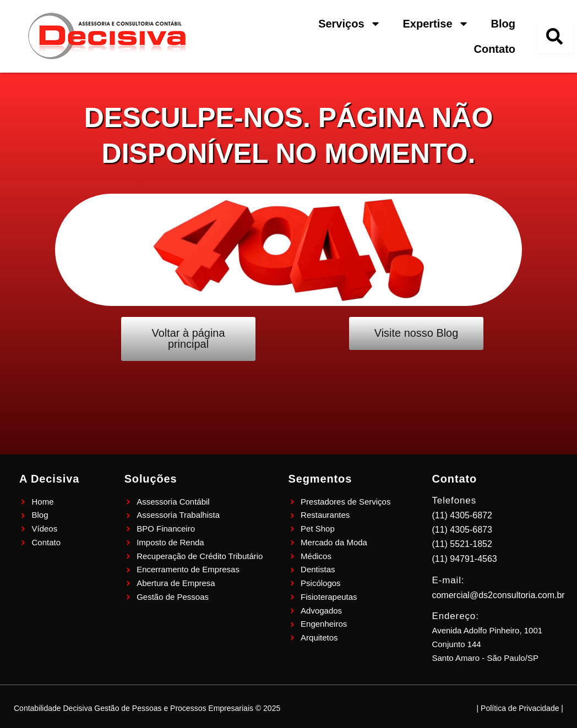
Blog (503, 24)
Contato (494, 49)
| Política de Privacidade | (520, 708)
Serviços (349, 24)
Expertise (436, 24)
